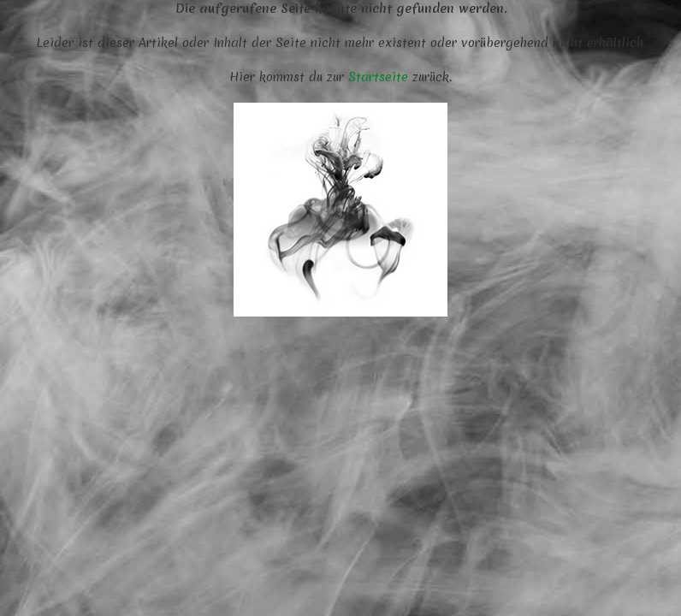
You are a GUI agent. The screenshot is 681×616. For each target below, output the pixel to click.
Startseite (378, 77)
